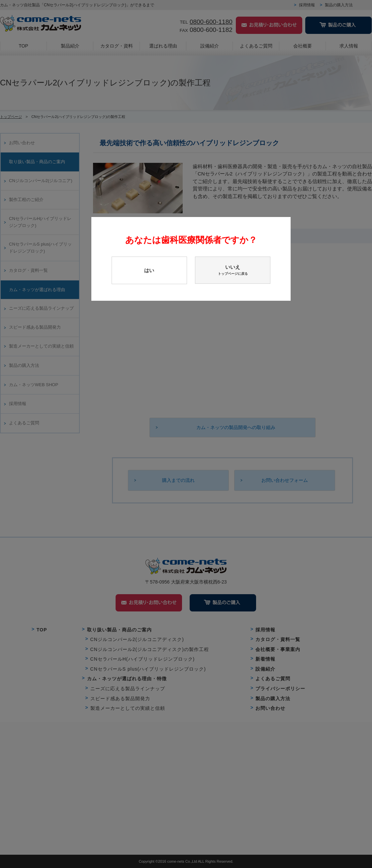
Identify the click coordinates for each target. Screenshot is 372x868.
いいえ (233, 270)
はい (149, 270)
